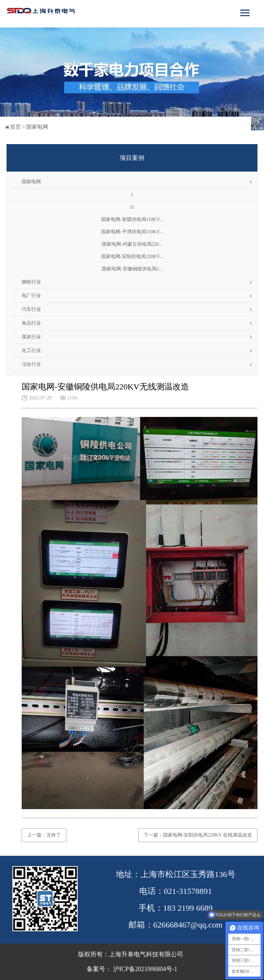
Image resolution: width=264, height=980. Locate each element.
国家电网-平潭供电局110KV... (132, 232)
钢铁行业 (31, 282)
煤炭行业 (31, 337)
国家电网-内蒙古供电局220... (132, 244)
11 (132, 207)
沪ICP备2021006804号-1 (144, 969)
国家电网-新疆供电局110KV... (132, 219)
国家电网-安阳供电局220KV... (132, 256)
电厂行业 (31, 296)
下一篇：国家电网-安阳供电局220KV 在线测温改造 (198, 835)
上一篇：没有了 (44, 835)
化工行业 (31, 351)
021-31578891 (188, 891)
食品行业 (31, 323)
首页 (15, 127)
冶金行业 (31, 364)
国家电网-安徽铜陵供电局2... (132, 269)
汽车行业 (31, 309)
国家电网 (37, 127)
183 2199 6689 (188, 908)
